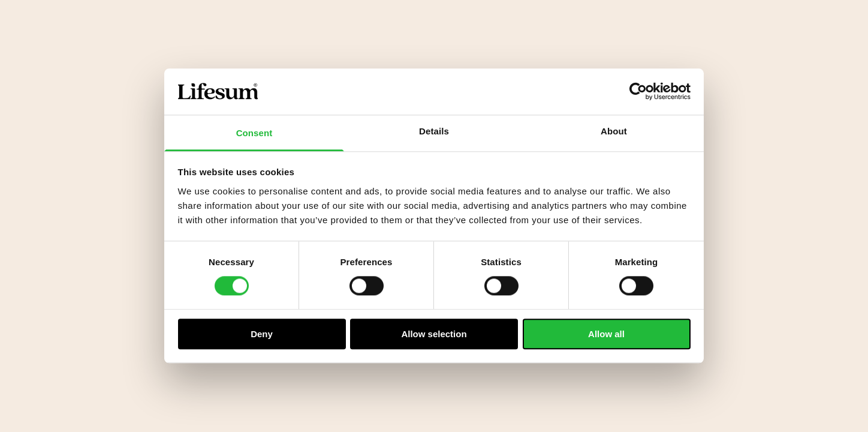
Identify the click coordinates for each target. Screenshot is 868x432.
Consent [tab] (254, 133)
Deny (262, 334)
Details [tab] (434, 131)
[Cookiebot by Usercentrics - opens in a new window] (638, 92)
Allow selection (434, 334)
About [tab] (614, 131)
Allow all (606, 334)
